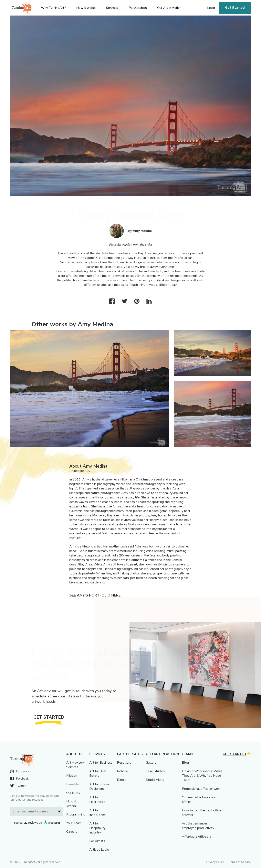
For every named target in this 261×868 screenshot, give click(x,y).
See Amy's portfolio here (95, 595)
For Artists (97, 841)
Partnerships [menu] (138, 8)
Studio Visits (155, 780)
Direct (121, 780)
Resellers (124, 763)
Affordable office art (196, 837)
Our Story (73, 793)
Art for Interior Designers (100, 786)
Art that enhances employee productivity (198, 826)
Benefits (72, 784)
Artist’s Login (99, 850)
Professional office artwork (201, 789)
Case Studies (155, 771)
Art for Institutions (97, 813)
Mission (72, 776)
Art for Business (101, 763)
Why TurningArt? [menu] (53, 8)
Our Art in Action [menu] (169, 8)
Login (211, 8)
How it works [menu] (86, 8)
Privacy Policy (215, 862)
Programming (76, 814)
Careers (72, 832)
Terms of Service (240, 862)
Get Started (235, 8)
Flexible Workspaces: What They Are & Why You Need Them (202, 776)
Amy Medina (142, 231)
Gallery (151, 763)
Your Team (74, 823)
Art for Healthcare (97, 800)
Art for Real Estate (98, 773)
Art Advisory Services (75, 765)
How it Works (71, 804)
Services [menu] (112, 8)
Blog (185, 763)
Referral (123, 771)
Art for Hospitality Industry (97, 828)
